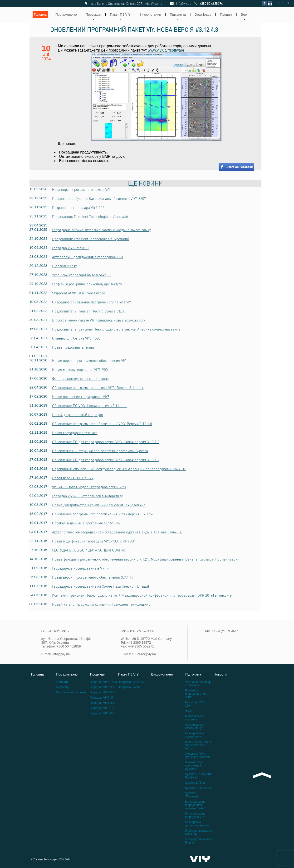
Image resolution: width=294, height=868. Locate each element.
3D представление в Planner (198, 841)
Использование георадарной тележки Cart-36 (196, 805)
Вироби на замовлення (71, 692)
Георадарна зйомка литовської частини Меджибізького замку (101, 230)
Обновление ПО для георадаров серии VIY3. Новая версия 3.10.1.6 (106, 442)
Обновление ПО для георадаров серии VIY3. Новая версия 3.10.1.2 (106, 460)
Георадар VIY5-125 (103, 708)
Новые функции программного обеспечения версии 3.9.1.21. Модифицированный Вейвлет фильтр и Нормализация (146, 559)
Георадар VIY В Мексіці (70, 248)
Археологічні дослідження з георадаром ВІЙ (88, 257)
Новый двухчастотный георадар (78, 415)
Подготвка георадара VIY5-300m (196, 694)
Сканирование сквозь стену (195, 726)
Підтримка (178, 14)
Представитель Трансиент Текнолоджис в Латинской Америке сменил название (116, 329)
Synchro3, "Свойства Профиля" (199, 776)
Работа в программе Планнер (198, 832)
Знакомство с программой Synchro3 (194, 766)
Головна (40, 14)
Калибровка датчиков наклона (197, 824)
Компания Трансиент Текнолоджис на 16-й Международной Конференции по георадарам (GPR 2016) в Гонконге (142, 595)
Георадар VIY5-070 (103, 713)
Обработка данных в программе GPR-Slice (86, 523)
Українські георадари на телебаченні (82, 275)
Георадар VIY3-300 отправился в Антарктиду (87, 496)
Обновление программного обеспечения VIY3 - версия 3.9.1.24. (103, 514)
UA (279, 3)
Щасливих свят (64, 266)
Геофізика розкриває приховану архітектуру (87, 284)
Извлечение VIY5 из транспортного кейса (198, 745)
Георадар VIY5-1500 (103, 682)
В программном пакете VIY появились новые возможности (99, 320)
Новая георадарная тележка (75, 433)
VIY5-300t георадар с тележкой (198, 684)
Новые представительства (73, 347)
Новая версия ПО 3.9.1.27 (73, 478)
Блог (244, 14)
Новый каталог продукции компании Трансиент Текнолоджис (101, 604)
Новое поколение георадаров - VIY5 (81, 397)
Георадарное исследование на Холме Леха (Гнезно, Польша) (100, 586)
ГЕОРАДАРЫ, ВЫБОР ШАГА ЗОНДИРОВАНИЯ (89, 550)
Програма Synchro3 (131, 682)
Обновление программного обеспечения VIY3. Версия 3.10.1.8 (102, 424)
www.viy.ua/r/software (166, 50)
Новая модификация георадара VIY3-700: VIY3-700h (94, 541)
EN (287, 3)
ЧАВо (189, 711)
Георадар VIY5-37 (102, 698)
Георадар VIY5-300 (103, 703)
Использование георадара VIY (195, 815)
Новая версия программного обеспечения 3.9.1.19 (93, 577)
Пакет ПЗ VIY (120, 14)
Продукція (93, 14)
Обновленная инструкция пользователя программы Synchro (100, 451)
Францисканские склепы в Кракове (80, 379)
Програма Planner (130, 687)
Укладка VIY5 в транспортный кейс (198, 755)
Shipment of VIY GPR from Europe (79, 293)
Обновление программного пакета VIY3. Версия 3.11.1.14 (98, 388)
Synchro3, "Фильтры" (199, 788)
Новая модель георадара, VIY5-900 (80, 369)
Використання (150, 14)
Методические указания (194, 718)
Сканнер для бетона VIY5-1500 (76, 338)
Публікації (63, 687)
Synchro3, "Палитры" (192, 795)
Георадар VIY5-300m (195, 704)
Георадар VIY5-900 (103, 687)
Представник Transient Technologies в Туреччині (91, 239)
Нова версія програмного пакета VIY (81, 189)
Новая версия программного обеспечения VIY (89, 360)
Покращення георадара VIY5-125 (78, 207)
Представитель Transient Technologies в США (88, 311)
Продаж (226, 14)
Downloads (203, 14)
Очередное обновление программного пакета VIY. (92, 302)
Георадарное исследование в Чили (80, 568)
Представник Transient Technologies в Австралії (90, 216)
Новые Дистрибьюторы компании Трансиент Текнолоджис (99, 505)
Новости (220, 674)
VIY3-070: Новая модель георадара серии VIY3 (89, 487)
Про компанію (66, 14)
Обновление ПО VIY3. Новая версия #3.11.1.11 (89, 406)
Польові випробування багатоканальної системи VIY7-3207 (99, 198)
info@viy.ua (178, 3)
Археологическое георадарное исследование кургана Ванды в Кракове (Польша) (117, 532)
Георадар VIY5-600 (103, 692)
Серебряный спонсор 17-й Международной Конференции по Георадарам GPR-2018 (119, 469)
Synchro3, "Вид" (196, 783)
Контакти (62, 682)
